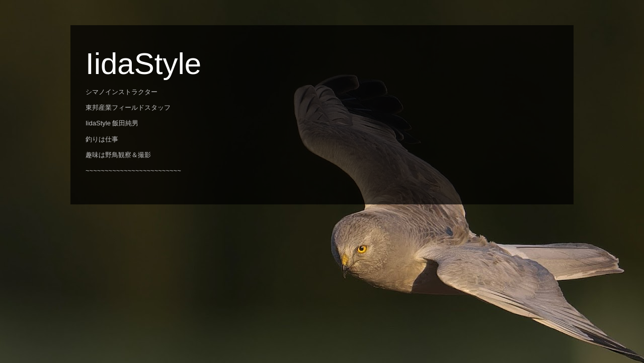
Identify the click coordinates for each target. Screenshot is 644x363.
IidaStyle (143, 64)
